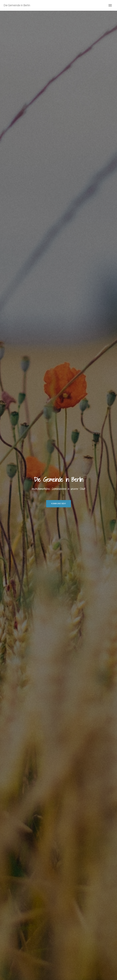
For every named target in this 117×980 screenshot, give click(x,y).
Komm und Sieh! (58, 504)
